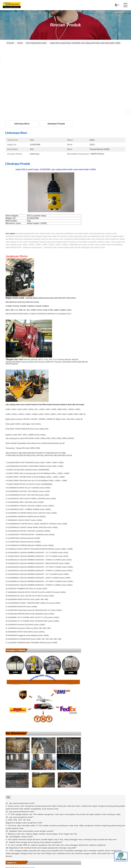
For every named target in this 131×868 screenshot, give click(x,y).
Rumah (10, 43)
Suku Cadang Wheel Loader (36, 43)
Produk (20, 43)
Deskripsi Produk (56, 124)
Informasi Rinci (22, 124)
